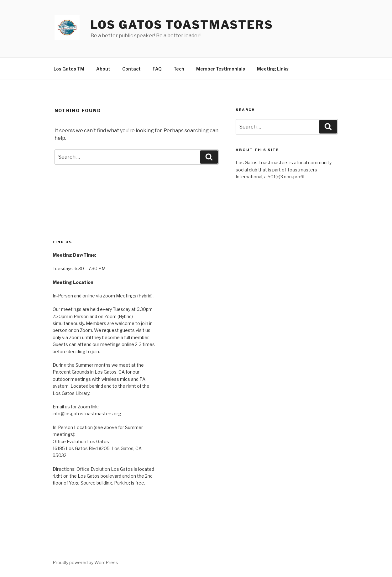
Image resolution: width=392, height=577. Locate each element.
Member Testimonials (221, 69)
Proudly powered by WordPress (85, 562)
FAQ (157, 69)
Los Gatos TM (69, 69)
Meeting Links (273, 69)
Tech (179, 69)
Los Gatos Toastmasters (182, 25)
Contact (131, 69)
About (103, 69)
